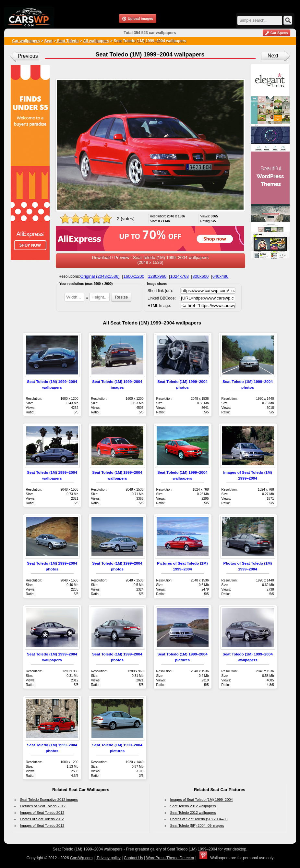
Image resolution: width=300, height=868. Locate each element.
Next (273, 56)
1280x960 (157, 276)
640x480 (221, 276)
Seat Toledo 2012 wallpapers (193, 806)
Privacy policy (108, 858)
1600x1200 (134, 276)
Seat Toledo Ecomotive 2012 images (49, 800)
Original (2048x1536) (100, 276)
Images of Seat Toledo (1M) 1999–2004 (202, 800)
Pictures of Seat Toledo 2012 (43, 806)
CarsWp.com (81, 858)
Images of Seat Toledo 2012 (42, 813)
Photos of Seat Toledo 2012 (42, 819)
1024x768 (180, 276)
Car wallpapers (26, 41)
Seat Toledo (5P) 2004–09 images (197, 825)
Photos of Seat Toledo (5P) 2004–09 (199, 819)
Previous (28, 56)
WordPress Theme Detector (170, 858)
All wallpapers (96, 41)
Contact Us (133, 858)
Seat (48, 41)
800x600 (200, 276)
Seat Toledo (67, 41)
